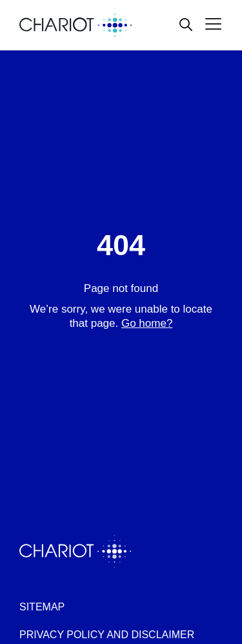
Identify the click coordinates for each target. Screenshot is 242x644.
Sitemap (42, 607)
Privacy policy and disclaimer (107, 635)
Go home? (147, 323)
